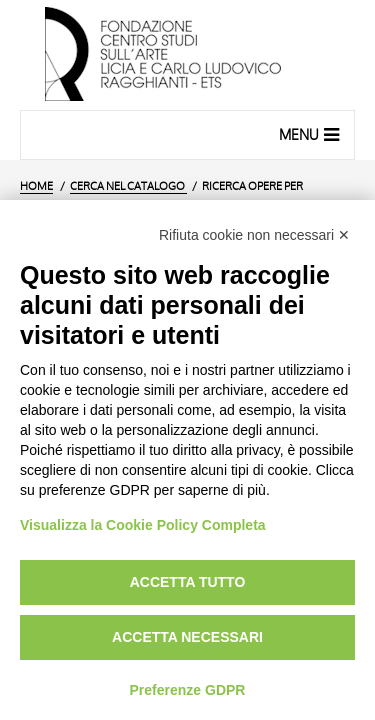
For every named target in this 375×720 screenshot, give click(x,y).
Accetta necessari (187, 637)
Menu (311, 134)
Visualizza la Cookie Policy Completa (143, 525)
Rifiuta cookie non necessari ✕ (254, 235)
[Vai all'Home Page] (187, 55)
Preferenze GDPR (188, 690)
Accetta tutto (188, 582)
